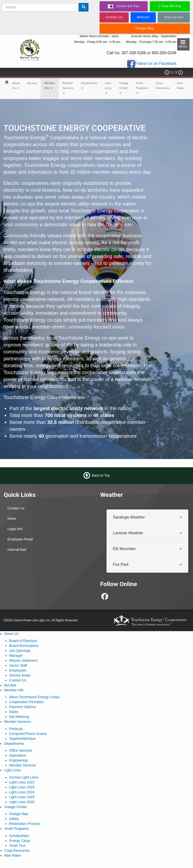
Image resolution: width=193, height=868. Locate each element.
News (12, 519)
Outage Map (19, 814)
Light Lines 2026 (22, 802)
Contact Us (16, 508)
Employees (18, 670)
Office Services (21, 750)
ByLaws (32, 83)
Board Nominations (24, 646)
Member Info (50, 85)
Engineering (18, 760)
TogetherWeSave (22, 739)
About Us (16, 85)
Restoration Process (25, 824)
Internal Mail (17, 550)
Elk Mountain (124, 548)
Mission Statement (23, 660)
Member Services (68, 87)
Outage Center (124, 87)
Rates (14, 712)
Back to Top (101, 475)
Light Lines (108, 87)
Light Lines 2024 (22, 792)
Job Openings (20, 651)
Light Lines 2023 (22, 787)
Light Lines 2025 (22, 797)
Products (16, 729)
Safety (14, 819)
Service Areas (20, 675)
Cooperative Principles (26, 702)
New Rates (181, 85)
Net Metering (19, 717)
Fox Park (121, 564)
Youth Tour (17, 846)
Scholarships (19, 836)
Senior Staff (18, 665)
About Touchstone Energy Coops (34, 697)
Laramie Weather (128, 533)
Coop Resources (163, 85)
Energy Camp (20, 841)
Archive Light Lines (24, 777)
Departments (89, 85)
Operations (18, 755)
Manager (16, 656)
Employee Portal (20, 539)
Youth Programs (142, 87)
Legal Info (15, 529)
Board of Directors (23, 641)
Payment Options (22, 707)
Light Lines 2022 (22, 782)
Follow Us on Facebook (156, 64)
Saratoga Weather (129, 517)
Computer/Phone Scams (28, 734)
